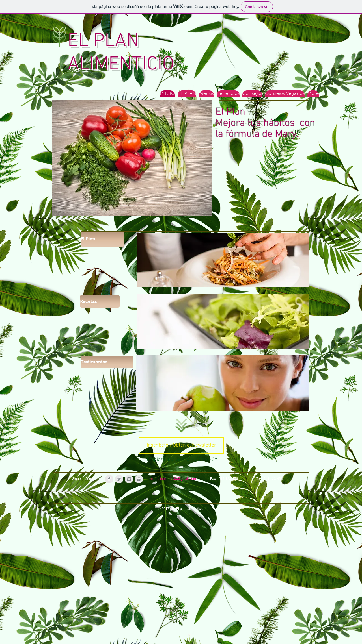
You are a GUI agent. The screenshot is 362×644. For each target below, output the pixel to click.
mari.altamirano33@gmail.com (173, 479)
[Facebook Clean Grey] (109, 479)
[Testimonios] (107, 362)
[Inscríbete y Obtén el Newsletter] (181, 445)
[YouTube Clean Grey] (139, 479)
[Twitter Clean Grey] (119, 479)
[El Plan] (103, 239)
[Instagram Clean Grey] (129, 479)
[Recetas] (100, 301)
